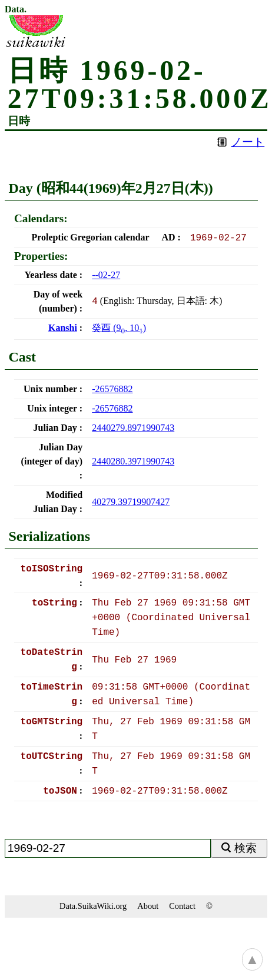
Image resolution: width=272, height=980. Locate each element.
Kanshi (63, 328)
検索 (246, 848)
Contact (182, 906)
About (148, 906)
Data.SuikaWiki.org (93, 906)
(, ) (119, 328)
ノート (248, 142)
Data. (16, 9)
